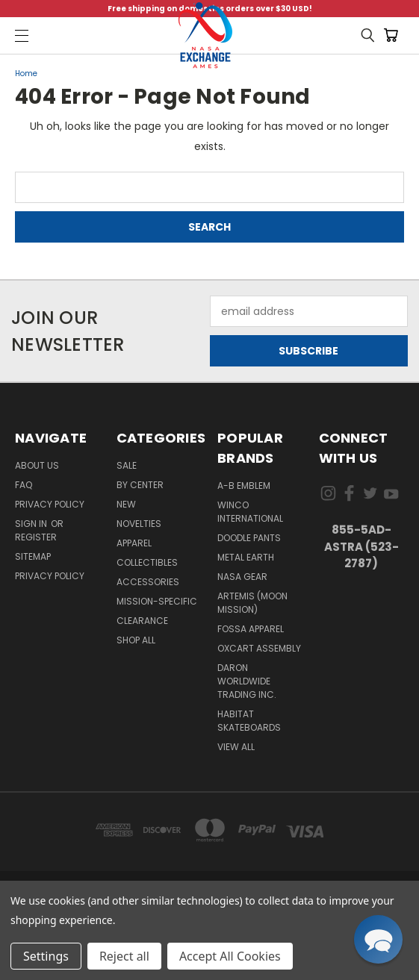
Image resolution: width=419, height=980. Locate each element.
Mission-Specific (157, 601)
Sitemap (33, 556)
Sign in (32, 524)
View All (236, 747)
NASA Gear (242, 577)
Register (36, 537)
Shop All (136, 640)
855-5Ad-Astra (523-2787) (361, 546)
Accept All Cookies (230, 956)
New (126, 504)
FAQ (24, 485)
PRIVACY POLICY (50, 576)
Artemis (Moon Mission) (252, 603)
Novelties (139, 524)
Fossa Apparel (251, 629)
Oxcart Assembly (259, 648)
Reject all (124, 956)
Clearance (142, 621)
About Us (37, 465)
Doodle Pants (249, 538)
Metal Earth (246, 557)
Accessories (148, 582)
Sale (127, 465)
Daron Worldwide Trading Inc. (247, 681)
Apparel (134, 543)
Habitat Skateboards (249, 721)
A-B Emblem (244, 486)
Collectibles (147, 562)
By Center (140, 485)
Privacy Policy (50, 504)
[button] (378, 939)
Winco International (250, 512)
